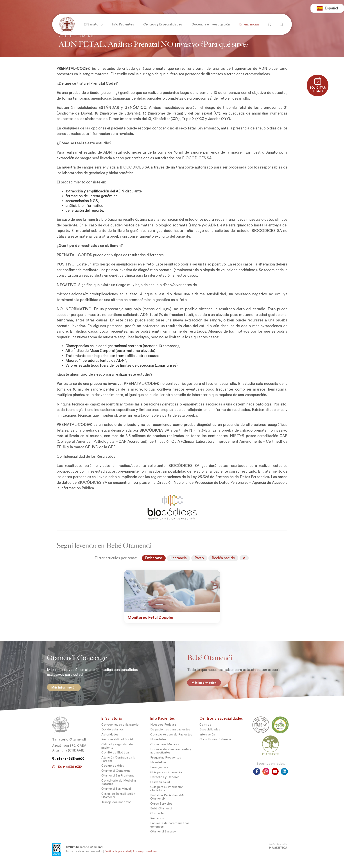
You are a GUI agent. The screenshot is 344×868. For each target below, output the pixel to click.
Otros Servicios (161, 807)
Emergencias (159, 771)
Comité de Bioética (115, 756)
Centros (205, 728)
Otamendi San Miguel (116, 792)
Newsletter (158, 766)
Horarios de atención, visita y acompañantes (171, 754)
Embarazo (154, 558)
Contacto (157, 817)
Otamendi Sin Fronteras (118, 779)
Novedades (158, 743)
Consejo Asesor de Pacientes (171, 738)
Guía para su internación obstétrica (167, 792)
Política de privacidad (118, 855)
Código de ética (113, 769)
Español (327, 9)
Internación (207, 738)
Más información (61, 687)
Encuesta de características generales (170, 828)
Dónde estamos (113, 733)
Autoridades (110, 738)
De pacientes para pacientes (170, 733)
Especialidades (210, 733)
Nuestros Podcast (163, 728)
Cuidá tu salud (160, 785)
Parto (199, 558)
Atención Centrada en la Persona (118, 762)
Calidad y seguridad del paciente (117, 749)
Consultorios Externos (215, 743)
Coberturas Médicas (165, 748)
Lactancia (178, 558)
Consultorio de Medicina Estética (119, 786)
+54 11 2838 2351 (67, 770)
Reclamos (157, 822)
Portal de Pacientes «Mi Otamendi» (167, 800)
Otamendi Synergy (163, 835)
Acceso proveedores (145, 855)
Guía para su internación (167, 776)
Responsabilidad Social (117, 743)
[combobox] (327, 9)
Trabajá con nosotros (116, 805)
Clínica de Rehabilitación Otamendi (118, 799)
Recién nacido (223, 558)
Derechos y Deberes (165, 781)
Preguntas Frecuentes (166, 761)
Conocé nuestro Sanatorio (120, 728)
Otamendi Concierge (116, 774)
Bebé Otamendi (161, 812)
